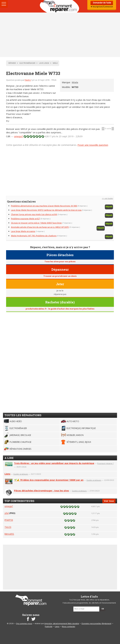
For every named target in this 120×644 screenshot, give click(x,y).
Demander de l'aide (102, 3)
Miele (75, 82)
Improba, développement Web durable (62, 624)
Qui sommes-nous (24, 624)
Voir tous (109, 501)
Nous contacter (69, 627)
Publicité (49, 627)
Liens (7, 474)
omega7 (19, 136)
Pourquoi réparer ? (105, 463)
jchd (7, 513)
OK (103, 609)
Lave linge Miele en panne (23, 231)
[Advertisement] (60, 35)
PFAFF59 (9, 520)
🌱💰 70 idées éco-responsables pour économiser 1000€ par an (49, 480)
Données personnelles (91, 624)
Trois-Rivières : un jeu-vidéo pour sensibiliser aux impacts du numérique (54, 463)
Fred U (28, 80)
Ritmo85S (9, 534)
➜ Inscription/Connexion (102, 7)
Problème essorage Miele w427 (25, 219)
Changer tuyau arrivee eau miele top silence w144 (34, 215)
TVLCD (8, 527)
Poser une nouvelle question (93, 145)
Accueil (60, 6)
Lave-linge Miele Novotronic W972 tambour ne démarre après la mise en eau (46, 210)
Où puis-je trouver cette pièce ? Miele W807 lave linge (36, 223)
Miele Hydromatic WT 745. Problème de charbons (34, 236)
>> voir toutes (107, 199)
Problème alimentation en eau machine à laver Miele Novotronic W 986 (44, 206)
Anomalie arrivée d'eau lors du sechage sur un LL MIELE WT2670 (40, 227)
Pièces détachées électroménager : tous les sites (41, 491)
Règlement (107, 624)
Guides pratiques (21, 474)
